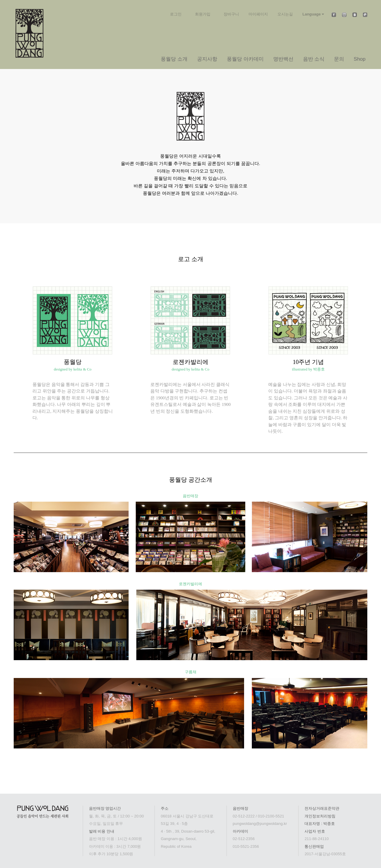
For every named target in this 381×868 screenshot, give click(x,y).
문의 (339, 59)
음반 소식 (314, 59)
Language (313, 14)
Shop (360, 59)
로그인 (176, 14)
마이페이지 (258, 14)
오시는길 (285, 14)
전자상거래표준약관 (322, 808)
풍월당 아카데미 (245, 59)
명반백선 (283, 59)
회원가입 (203, 14)
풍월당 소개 (174, 59)
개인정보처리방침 (320, 816)
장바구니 (231, 14)
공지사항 (207, 59)
